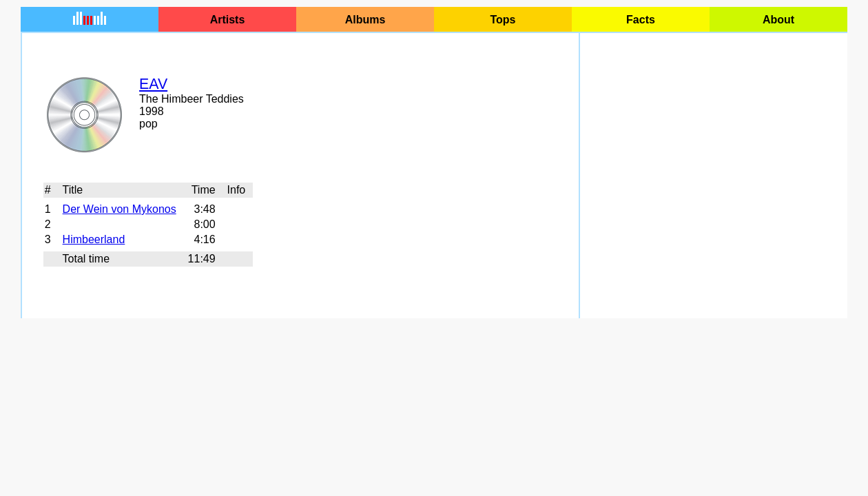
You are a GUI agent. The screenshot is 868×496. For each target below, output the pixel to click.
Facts (641, 20)
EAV (153, 84)
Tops (503, 20)
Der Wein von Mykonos (120, 209)
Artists (228, 20)
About (778, 20)
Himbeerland (94, 239)
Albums (365, 20)
